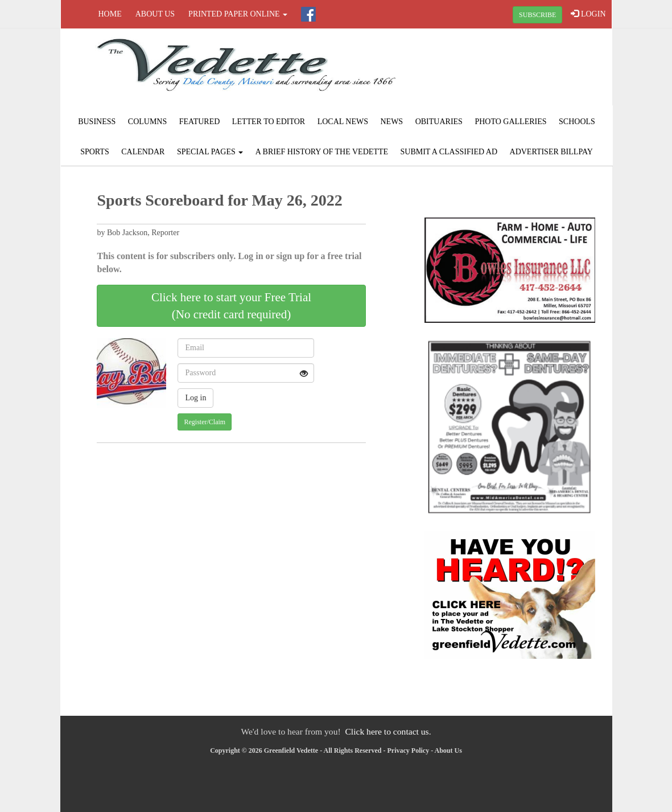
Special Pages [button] (210, 152)
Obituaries (439, 122)
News (391, 122)
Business (97, 122)
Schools (577, 122)
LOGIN (588, 14)
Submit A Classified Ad (449, 152)
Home (110, 14)
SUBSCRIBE (537, 15)
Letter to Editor (269, 122)
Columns (147, 122)
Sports (95, 152)
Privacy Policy (409, 751)
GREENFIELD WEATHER (519, 71)
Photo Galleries (510, 122)
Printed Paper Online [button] (238, 14)
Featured (200, 122)
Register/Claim (205, 422)
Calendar (143, 152)
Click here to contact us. (388, 731)
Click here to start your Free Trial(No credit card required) (231, 306)
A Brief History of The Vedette (322, 152)
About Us (155, 14)
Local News (343, 122)
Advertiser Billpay (551, 152)
